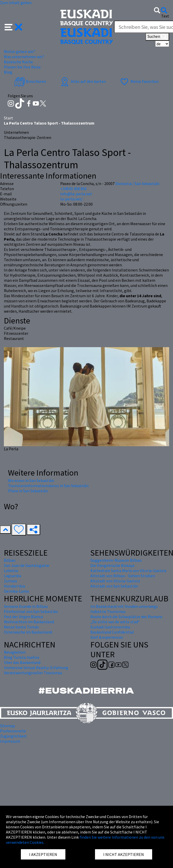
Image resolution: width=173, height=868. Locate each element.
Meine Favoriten (139, 81)
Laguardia (12, 576)
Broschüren (30, 81)
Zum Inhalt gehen (16, 3)
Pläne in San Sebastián (28, 491)
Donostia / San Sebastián (137, 183)
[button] (14, 27)
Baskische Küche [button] (18, 62)
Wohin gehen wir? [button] (19, 51)
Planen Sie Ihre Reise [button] (22, 67)
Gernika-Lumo (16, 591)
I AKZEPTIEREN (43, 854)
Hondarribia (14, 586)
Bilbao (10, 560)
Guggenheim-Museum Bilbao (116, 560)
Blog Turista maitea (21, 657)
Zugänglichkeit (13, 736)
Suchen (157, 37)
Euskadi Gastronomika (110, 627)
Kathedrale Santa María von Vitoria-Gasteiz (128, 571)
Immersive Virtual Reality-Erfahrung (36, 668)
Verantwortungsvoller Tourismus (33, 673)
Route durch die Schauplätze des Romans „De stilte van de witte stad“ (126, 619)
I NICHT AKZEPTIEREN (124, 854)
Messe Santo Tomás (21, 627)
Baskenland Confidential (112, 632)
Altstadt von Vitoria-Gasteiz (115, 581)
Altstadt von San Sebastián (114, 586)
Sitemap (7, 726)
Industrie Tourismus (108, 611)
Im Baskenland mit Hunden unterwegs (124, 606)
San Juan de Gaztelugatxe (27, 565)
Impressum (10, 741)
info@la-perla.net (76, 194)
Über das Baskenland (22, 662)
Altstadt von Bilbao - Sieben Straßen (123, 576)
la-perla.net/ (72, 199)
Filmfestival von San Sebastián (31, 611)
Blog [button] (8, 72)
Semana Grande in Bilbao (26, 606)
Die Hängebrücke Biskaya (112, 565)
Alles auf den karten (83, 81)
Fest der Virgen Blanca (23, 617)
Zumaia (10, 581)
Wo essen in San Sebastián (31, 480)
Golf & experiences (107, 637)
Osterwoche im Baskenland (28, 632)
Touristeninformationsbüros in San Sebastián (48, 486)
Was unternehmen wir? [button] (24, 57)
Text (165, 16)
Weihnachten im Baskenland (29, 622)
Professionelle (13, 731)
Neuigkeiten (15, 652)
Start (8, 118)
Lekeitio (11, 571)
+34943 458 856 (73, 189)
